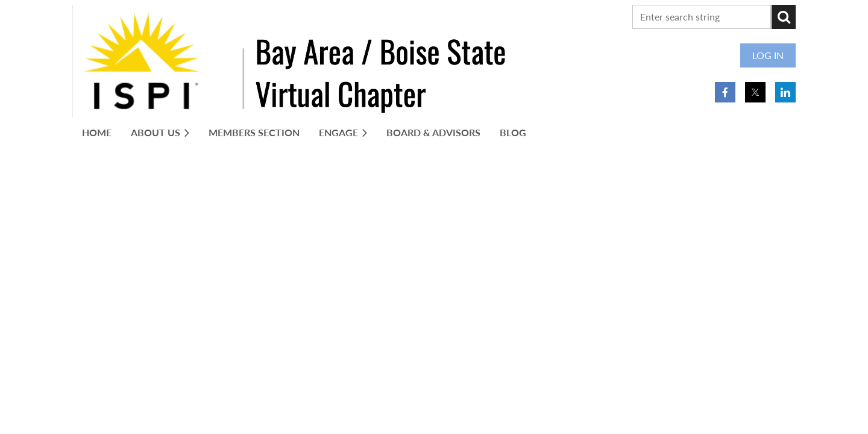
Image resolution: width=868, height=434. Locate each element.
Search (784, 17)
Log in (768, 55)
